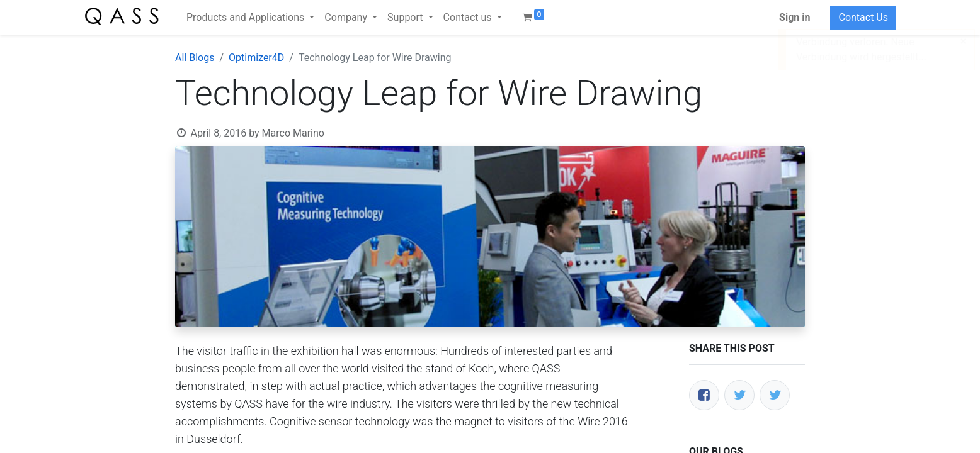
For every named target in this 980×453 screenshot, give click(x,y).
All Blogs (195, 58)
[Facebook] (704, 395)
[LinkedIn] (775, 395)
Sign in (795, 17)
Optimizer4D (256, 58)
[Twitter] (739, 395)
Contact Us (863, 17)
